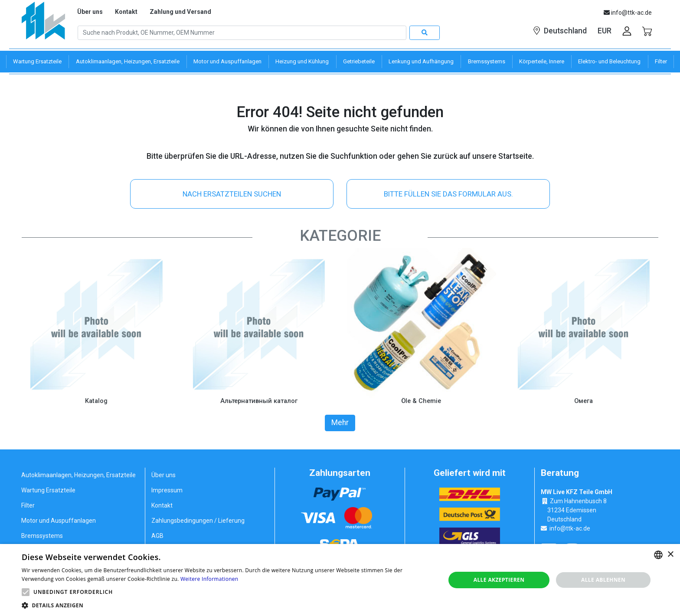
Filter (28, 505)
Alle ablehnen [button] (603, 580)
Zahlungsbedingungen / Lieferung (198, 520)
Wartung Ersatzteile (48, 490)
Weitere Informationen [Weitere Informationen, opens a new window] (209, 579)
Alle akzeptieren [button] (499, 580)
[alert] (340, 580)
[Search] (242, 33)
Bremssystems (42, 535)
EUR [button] (605, 31)
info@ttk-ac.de (570, 528)
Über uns (90, 12)
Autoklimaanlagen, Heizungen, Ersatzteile (78, 475)
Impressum (167, 490)
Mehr (340, 423)
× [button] (670, 555)
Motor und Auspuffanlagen (59, 520)
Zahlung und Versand (180, 12)
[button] (26, 592)
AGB (157, 535)
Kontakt (126, 12)
